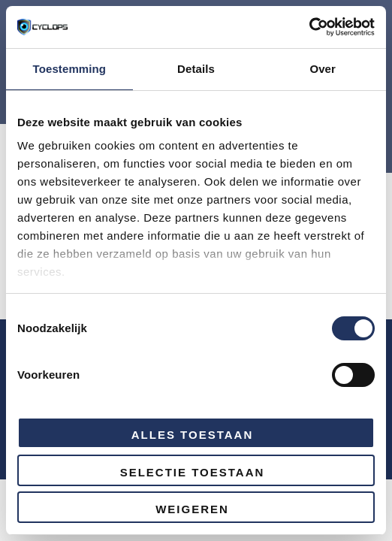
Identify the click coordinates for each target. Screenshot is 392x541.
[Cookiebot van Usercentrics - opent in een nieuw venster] (309, 27)
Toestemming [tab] (70, 69)
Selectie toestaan (193, 472)
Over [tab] (323, 69)
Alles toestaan (192, 435)
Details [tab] (196, 69)
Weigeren (192, 509)
